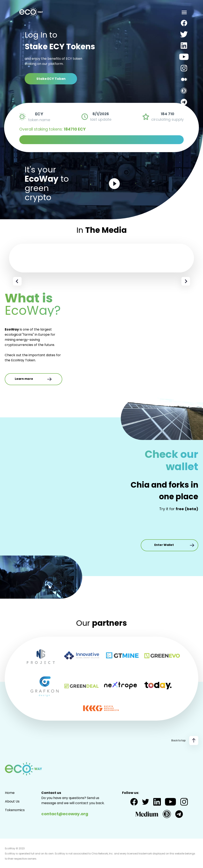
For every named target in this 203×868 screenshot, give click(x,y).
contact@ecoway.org (65, 814)
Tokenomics (15, 810)
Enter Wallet (175, 545)
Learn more (33, 379)
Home (10, 793)
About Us (12, 801)
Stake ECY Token (51, 79)
